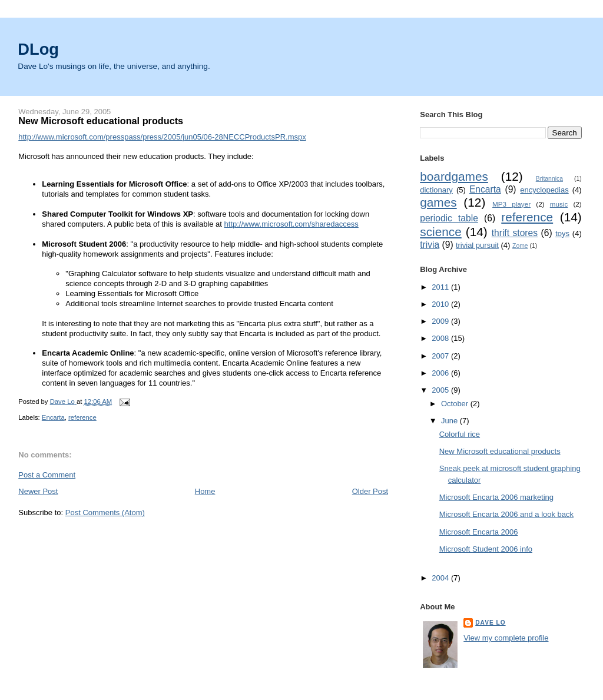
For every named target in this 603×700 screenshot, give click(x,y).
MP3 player (511, 204)
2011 (441, 287)
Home (205, 491)
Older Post (370, 491)
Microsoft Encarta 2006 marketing (496, 497)
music (559, 204)
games (438, 202)
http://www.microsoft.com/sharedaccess (291, 224)
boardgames (454, 176)
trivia (430, 245)
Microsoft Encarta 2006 (479, 532)
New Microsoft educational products (500, 451)
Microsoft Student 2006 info (486, 549)
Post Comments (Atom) (105, 512)
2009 (441, 321)
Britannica (549, 179)
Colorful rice (460, 434)
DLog (38, 49)
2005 (441, 390)
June (450, 421)
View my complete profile (506, 638)
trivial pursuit (477, 245)
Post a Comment (47, 475)
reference (82, 417)
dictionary (436, 190)
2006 (441, 373)
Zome (520, 246)
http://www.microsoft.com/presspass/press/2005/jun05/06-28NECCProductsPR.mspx (162, 137)
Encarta (53, 417)
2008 (441, 338)
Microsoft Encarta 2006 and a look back (506, 514)
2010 (441, 304)
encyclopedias (544, 190)
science (441, 232)
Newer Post (38, 491)
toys (562, 233)
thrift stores (515, 233)
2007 (441, 356)
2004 (441, 578)
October (456, 404)
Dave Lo (490, 623)
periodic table (449, 218)
